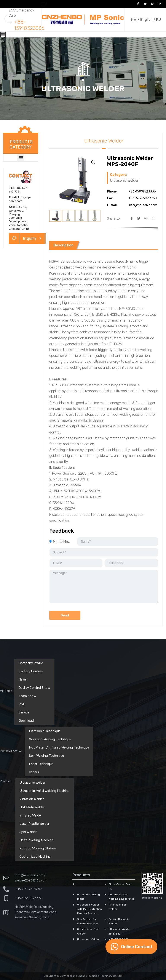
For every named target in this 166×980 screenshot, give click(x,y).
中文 (133, 20)
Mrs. (67, 542)
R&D (22, 704)
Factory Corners (31, 671)
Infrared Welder (31, 815)
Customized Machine (35, 857)
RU (158, 20)
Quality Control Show (34, 688)
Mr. (55, 542)
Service (24, 712)
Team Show (27, 696)
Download (26, 721)
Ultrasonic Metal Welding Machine (44, 791)
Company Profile (31, 663)
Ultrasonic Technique (45, 731)
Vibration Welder (32, 799)
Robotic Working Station (38, 848)
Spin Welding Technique (46, 756)
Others (34, 772)
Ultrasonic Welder (83, 89)
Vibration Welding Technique (50, 739)
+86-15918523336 (29, 25)
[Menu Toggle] (43, 4)
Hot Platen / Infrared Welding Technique (59, 747)
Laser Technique (41, 764)
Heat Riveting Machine (36, 840)
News (23, 679)
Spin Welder (28, 832)
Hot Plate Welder (32, 807)
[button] (21, 158)
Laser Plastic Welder (34, 824)
